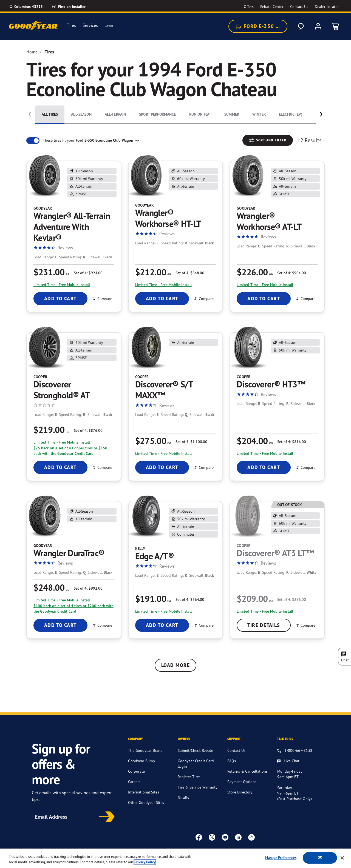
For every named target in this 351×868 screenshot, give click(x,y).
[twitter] (212, 837)
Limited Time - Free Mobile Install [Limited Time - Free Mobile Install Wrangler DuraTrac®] (62, 600)
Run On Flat (200, 114)
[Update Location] (26, 7)
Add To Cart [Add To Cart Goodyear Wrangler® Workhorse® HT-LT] (162, 299)
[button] (321, 115)
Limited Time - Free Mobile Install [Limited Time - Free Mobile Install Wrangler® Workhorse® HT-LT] (163, 285)
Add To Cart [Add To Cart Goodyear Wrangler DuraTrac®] (60, 625)
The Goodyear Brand (145, 750)
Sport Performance (157, 114)
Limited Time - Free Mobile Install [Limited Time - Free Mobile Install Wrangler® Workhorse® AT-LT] (265, 285)
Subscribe (105, 817)
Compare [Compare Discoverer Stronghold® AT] (102, 467)
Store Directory (240, 792)
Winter (259, 114)
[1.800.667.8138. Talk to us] (295, 751)
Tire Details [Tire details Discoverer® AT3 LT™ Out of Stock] (264, 625)
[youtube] (225, 837)
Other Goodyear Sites (146, 802)
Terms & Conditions (172, 851)
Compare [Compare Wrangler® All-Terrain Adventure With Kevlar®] (102, 299)
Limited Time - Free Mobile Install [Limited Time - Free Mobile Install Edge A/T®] (163, 611)
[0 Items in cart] (336, 26)
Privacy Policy (205, 851)
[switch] (33, 141)
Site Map (228, 851)
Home (32, 52)
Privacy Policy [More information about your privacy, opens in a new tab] (145, 865)
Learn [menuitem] (110, 25)
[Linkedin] (238, 837)
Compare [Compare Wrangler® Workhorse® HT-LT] (203, 299)
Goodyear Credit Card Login (196, 763)
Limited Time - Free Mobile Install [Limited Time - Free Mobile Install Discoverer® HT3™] (265, 453)
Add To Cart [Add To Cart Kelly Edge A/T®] (162, 625)
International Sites (144, 792)
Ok (320, 861)
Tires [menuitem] (71, 25)
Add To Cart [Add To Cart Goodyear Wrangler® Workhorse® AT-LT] (264, 299)
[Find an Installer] (75, 7)
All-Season (81, 114)
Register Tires (189, 777)
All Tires (50, 114)
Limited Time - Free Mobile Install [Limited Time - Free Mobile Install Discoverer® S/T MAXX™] (163, 453)
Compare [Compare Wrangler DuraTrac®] (102, 625)
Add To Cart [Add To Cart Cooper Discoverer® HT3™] (264, 467)
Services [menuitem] (90, 25)
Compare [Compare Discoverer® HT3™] (305, 467)
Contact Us (236, 750)
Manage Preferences (281, 861)
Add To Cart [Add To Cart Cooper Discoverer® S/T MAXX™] (162, 467)
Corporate (136, 771)
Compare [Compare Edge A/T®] (203, 625)
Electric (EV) (291, 114)
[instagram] (251, 837)
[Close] (342, 861)
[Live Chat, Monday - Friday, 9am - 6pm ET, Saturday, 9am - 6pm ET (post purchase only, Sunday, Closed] (288, 761)
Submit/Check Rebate (195, 750)
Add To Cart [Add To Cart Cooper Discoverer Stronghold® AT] (60, 467)
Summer (232, 114)
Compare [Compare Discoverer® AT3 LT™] (305, 625)
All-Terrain (115, 114)
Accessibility (141, 851)
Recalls (183, 797)
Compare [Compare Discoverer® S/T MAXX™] (203, 467)
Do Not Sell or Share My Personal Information (277, 851)
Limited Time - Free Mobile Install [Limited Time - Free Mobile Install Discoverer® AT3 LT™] (265, 611)
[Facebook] (199, 837)
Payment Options (242, 782)
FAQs (232, 761)
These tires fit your (89, 140)
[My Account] (318, 26)
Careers (134, 782)
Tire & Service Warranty (198, 787)
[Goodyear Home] (33, 25)
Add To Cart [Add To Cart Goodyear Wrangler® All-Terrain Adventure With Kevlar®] (60, 299)
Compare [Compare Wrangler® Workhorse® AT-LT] (305, 299)
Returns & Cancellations (247, 771)
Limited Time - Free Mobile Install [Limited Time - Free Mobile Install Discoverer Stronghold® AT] (62, 442)
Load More (175, 665)
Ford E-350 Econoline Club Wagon (261, 26)
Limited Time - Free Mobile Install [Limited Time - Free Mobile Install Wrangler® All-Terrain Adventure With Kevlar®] (62, 285)
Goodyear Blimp (141, 761)
